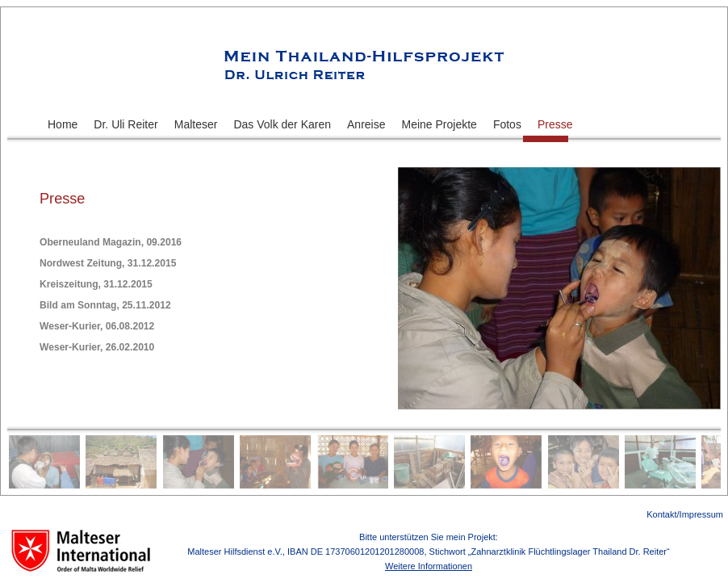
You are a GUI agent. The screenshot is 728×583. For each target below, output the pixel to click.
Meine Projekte (439, 124)
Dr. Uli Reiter (126, 124)
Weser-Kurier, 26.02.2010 (97, 347)
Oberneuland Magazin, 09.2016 (111, 242)
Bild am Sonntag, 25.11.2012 (105, 305)
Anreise (366, 124)
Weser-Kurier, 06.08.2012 (97, 326)
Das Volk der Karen (282, 124)
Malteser (196, 124)
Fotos (507, 124)
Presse (555, 124)
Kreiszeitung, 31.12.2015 (96, 284)
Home (63, 124)
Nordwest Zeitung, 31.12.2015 (108, 263)
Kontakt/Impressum (685, 514)
